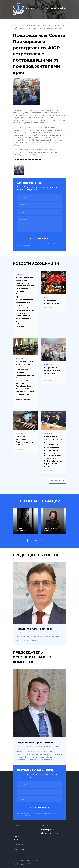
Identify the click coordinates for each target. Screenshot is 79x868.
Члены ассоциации (20, 833)
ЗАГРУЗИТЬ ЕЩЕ (58, 481)
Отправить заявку (40, 238)
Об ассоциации (18, 830)
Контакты (16, 839)
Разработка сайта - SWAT (22, 864)
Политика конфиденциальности (25, 860)
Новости (16, 836)
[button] (15, 15)
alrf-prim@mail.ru (34, 8)
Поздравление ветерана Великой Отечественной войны (52, 372)
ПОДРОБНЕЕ (22, 331)
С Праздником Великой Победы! (52, 302)
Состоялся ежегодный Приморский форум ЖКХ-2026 (24, 441)
